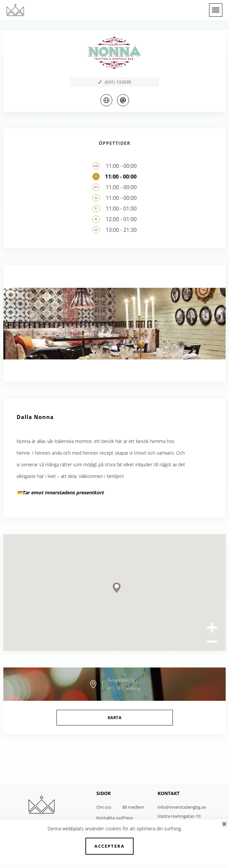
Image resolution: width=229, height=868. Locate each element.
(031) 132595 (115, 82)
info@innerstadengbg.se (182, 807)
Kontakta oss (109, 818)
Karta (114, 718)
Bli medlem (133, 807)
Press (128, 818)
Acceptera (110, 846)
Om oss (104, 807)
